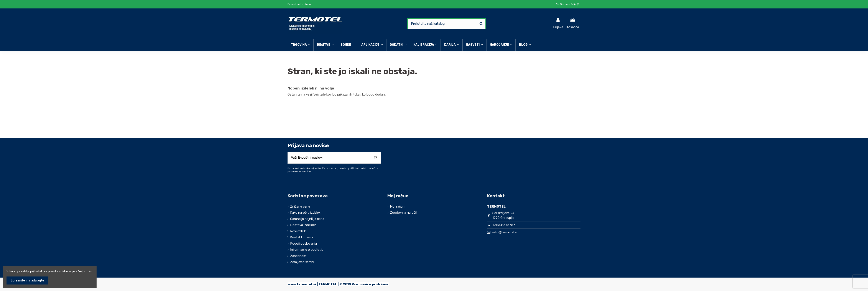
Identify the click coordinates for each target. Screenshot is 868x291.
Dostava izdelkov (303, 225)
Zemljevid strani (302, 262)
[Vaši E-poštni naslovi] (329, 158)
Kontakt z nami (302, 237)
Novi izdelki (298, 231)
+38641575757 (504, 225)
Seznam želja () (568, 4)
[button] (474, 45)
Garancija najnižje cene (307, 219)
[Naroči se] (376, 158)
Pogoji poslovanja (303, 244)
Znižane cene (300, 206)
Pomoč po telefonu (299, 4)
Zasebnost (298, 256)
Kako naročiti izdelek (305, 213)
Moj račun (397, 206)
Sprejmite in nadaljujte (27, 280)
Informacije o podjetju (307, 250)
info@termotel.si (505, 232)
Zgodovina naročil (403, 213)
